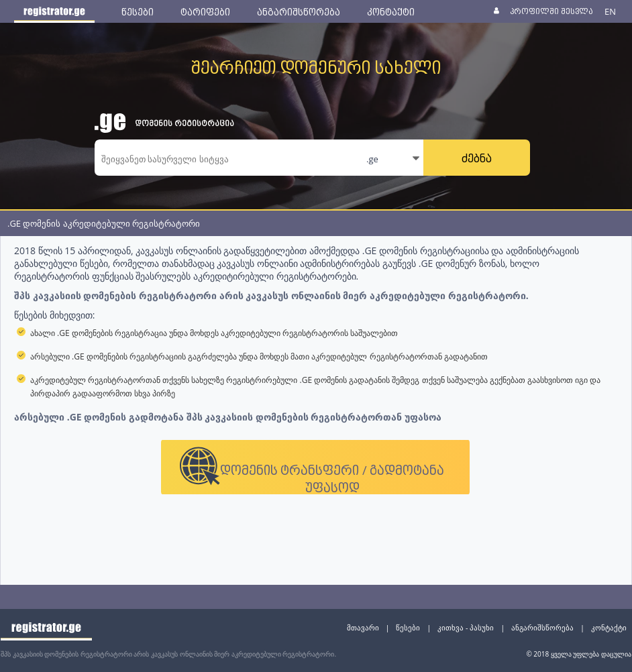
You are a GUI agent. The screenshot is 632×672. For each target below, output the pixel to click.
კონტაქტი (609, 627)
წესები (408, 627)
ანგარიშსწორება (542, 627)
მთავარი (363, 627)
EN (610, 11)
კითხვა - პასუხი (466, 627)
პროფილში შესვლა (551, 11)
